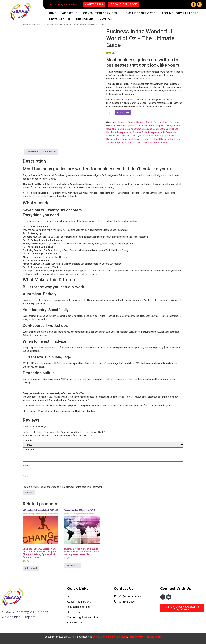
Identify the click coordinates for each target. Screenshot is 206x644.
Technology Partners (180, 13)
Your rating (29, 441)
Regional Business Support (153, 136)
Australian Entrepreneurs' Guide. (128, 126)
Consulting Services (100, 13)
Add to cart (123, 113)
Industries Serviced (139, 13)
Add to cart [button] (31, 568)
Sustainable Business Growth (152, 143)
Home (52, 13)
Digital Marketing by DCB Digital (110, 637)
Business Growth (145, 122)
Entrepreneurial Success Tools (132, 132)
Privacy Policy (154, 637)
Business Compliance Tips (158, 126)
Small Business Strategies (167, 139)
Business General (38, 25)
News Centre (60, 19)
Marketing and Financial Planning (122, 136)
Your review (29, 450)
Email (26, 477)
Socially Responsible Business (122, 143)
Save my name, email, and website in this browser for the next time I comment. (64, 487)
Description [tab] (33, 152)
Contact (107, 19)
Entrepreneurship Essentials (162, 132)
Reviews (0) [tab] (49, 152)
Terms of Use (136, 637)
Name (26, 466)
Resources (85, 19)
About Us (70, 13)
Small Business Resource (141, 139)
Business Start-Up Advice (139, 129)
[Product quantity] (110, 113)
